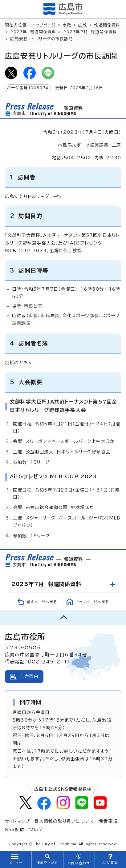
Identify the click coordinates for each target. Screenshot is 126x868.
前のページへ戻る (42, 602)
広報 (83, 25)
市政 (67, 25)
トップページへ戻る (93, 602)
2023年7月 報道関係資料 (90, 32)
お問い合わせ (79, 863)
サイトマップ (17, 821)
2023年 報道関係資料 (33, 32)
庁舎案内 (29, 676)
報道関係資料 (107, 25)
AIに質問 (110, 863)
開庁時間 (31, 702)
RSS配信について (24, 830)
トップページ (44, 25)
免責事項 (108, 821)
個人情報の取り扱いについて (64, 821)
